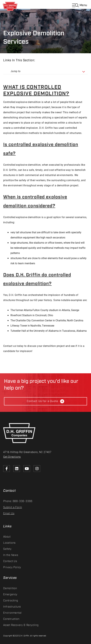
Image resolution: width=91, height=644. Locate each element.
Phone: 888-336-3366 (18, 501)
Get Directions (12, 457)
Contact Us (10, 561)
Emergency (10, 595)
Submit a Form (13, 507)
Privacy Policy (12, 567)
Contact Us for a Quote (45, 401)
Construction (11, 619)
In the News (11, 555)
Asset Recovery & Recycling (21, 625)
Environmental (12, 613)
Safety (7, 549)
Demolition (10, 588)
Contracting (11, 601)
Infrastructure (12, 607)
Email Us (9, 514)
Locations (9, 543)
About (7, 537)
